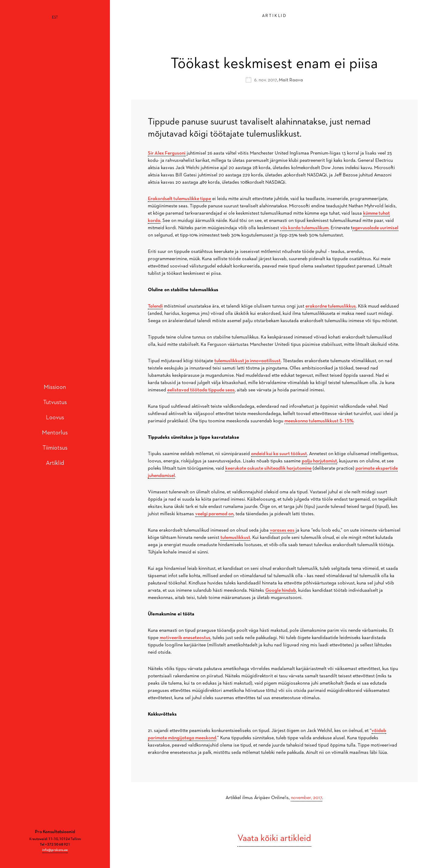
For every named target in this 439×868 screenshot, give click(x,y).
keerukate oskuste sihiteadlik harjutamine (268, 468)
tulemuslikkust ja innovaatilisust (247, 361)
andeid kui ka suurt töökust (279, 454)
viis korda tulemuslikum (304, 228)
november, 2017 (306, 798)
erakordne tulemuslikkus (331, 306)
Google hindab (281, 591)
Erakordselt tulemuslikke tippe (179, 199)
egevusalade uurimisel (375, 228)
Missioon (55, 378)
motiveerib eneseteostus (185, 638)
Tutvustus (55, 393)
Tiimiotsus (55, 439)
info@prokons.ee (55, 833)
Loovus (55, 409)
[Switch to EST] (55, 18)
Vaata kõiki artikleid (274, 839)
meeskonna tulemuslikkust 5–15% (319, 421)
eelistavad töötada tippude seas (201, 390)
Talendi (155, 306)
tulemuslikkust (235, 538)
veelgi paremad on (214, 514)
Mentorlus (55, 424)
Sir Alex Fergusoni (167, 153)
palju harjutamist (319, 461)
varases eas (282, 530)
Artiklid (55, 454)
